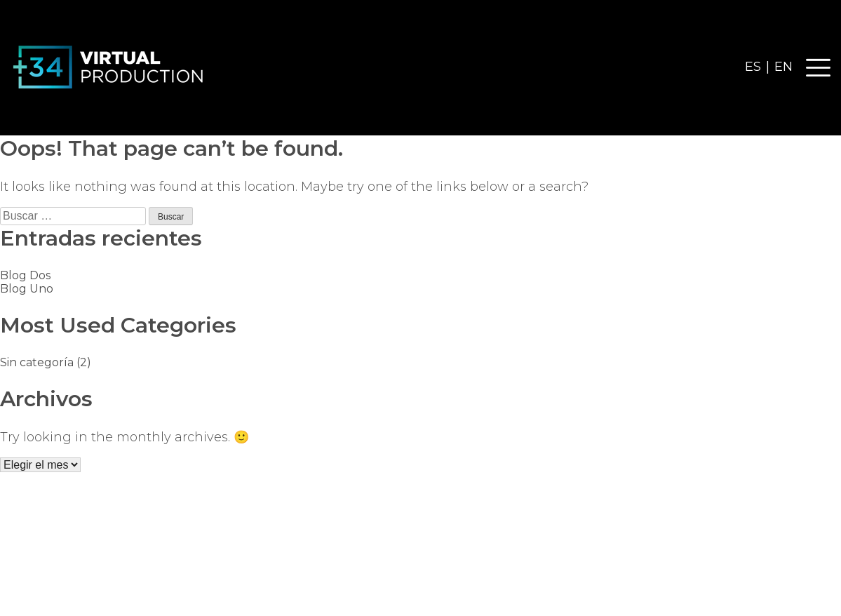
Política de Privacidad (308, 595)
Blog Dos (25, 275)
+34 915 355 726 (789, 562)
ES (753, 67)
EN (783, 67)
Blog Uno (27, 289)
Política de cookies (435, 595)
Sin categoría (37, 362)
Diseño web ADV (549, 595)
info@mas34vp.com (772, 543)
